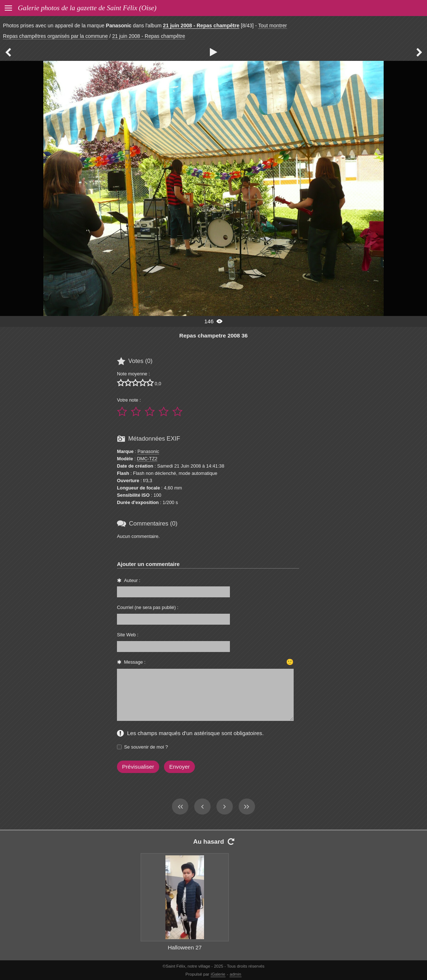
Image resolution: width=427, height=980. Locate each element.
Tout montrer (272, 26)
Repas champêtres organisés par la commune (55, 36)
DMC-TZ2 (147, 459)
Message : (135, 662)
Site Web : (128, 635)
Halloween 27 (185, 947)
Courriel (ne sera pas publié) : (148, 607)
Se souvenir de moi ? (146, 747)
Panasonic (148, 451)
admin (236, 974)
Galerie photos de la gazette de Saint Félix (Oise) (87, 8)
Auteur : (132, 580)
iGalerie (218, 974)
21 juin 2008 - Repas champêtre (201, 26)
